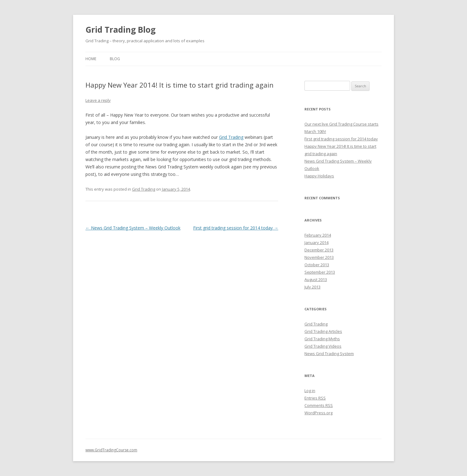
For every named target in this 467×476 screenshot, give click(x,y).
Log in (310, 391)
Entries (315, 398)
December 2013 (319, 250)
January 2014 (316, 242)
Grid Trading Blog (120, 30)
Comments (319, 405)
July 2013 (312, 287)
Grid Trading (231, 137)
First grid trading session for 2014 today (236, 228)
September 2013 (320, 272)
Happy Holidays (319, 176)
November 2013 (319, 257)
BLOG (115, 59)
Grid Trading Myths (322, 339)
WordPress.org (318, 413)
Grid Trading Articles (323, 331)
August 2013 (316, 279)
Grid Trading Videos (323, 346)
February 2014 (318, 235)
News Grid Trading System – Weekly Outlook (133, 228)
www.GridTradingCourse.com (111, 450)
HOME (91, 59)
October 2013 (317, 265)
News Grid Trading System (329, 354)
